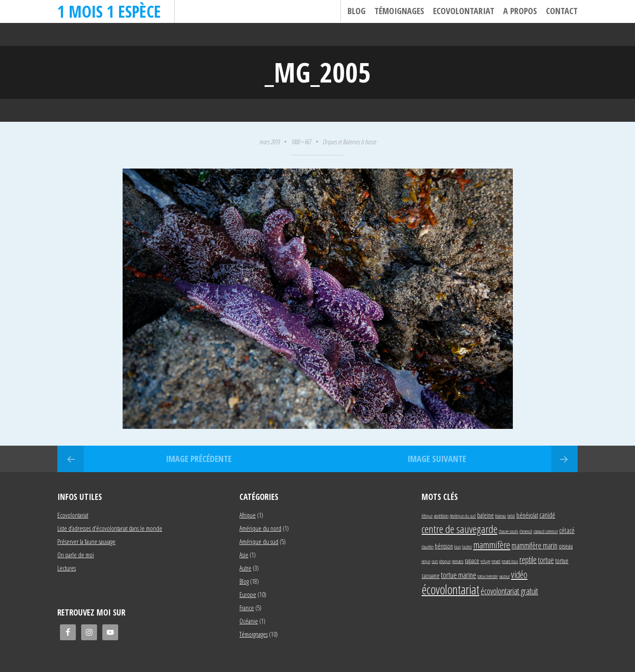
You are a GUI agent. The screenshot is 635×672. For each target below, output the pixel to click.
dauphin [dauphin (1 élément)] (428, 547)
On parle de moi (76, 555)
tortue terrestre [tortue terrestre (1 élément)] (488, 576)
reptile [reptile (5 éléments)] (528, 560)
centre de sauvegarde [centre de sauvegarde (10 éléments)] (459, 529)
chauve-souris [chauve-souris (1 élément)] (508, 531)
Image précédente (199, 459)
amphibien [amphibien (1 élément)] (441, 516)
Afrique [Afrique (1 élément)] (427, 516)
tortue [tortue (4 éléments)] (546, 560)
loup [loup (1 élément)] (458, 547)
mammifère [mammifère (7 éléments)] (492, 544)
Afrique (248, 515)
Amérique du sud (259, 541)
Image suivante (437, 459)
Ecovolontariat (464, 11)
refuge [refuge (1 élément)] (486, 561)
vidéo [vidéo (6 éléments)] (519, 574)
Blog (357, 11)
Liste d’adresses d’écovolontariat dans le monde (110, 528)
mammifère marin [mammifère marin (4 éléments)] (534, 545)
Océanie (249, 621)
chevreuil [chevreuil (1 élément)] (526, 531)
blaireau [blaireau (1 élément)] (501, 516)
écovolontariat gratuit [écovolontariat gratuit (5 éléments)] (509, 591)
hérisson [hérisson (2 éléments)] (444, 546)
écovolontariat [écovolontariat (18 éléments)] (450, 589)
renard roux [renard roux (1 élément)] (510, 561)
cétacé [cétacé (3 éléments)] (567, 530)
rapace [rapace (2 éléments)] (472, 561)
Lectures (67, 568)
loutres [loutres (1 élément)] (467, 547)
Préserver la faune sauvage (86, 541)
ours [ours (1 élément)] (435, 561)
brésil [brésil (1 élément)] (511, 516)
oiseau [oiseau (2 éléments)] (566, 546)
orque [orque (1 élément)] (426, 561)
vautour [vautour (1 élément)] (504, 576)
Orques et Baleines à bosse (349, 142)
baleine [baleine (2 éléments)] (486, 515)
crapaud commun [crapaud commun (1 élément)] (546, 531)
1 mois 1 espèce (109, 11)
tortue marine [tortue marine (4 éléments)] (459, 575)
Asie (244, 555)
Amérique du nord (260, 528)
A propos (520, 11)
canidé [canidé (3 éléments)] (547, 515)
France (247, 608)
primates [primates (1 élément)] (458, 561)
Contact (562, 11)
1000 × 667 (301, 142)
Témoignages (399, 11)
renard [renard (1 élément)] (496, 561)
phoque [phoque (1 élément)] (445, 561)
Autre (245, 568)
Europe (248, 594)
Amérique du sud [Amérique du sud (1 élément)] (463, 516)
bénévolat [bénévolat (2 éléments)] (527, 515)
